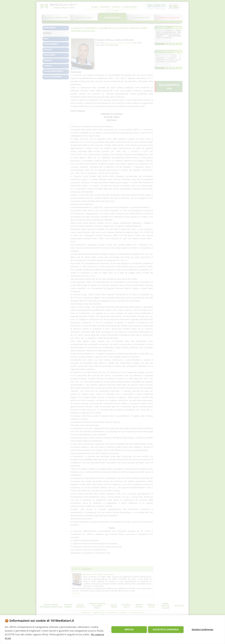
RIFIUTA (129, 629)
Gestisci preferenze (202, 629)
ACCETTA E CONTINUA (166, 629)
